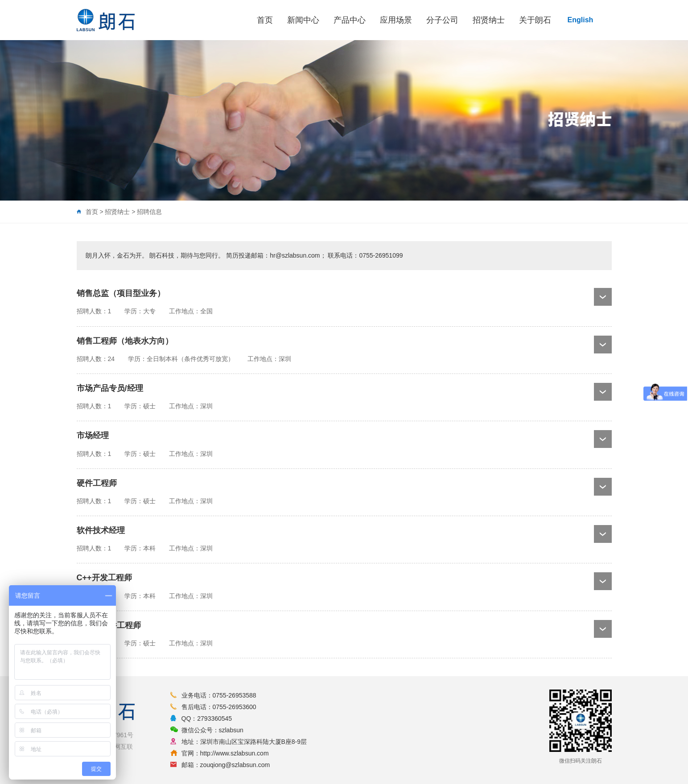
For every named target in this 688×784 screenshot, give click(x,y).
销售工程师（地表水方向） (125, 341)
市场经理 (93, 435)
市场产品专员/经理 (110, 388)
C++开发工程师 (104, 578)
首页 (265, 20)
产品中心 (350, 20)
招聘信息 (149, 212)
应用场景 (396, 20)
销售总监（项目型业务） (121, 293)
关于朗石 (535, 20)
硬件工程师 (97, 483)
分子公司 (442, 20)
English (581, 20)
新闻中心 (303, 20)
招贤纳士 (489, 20)
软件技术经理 (101, 530)
